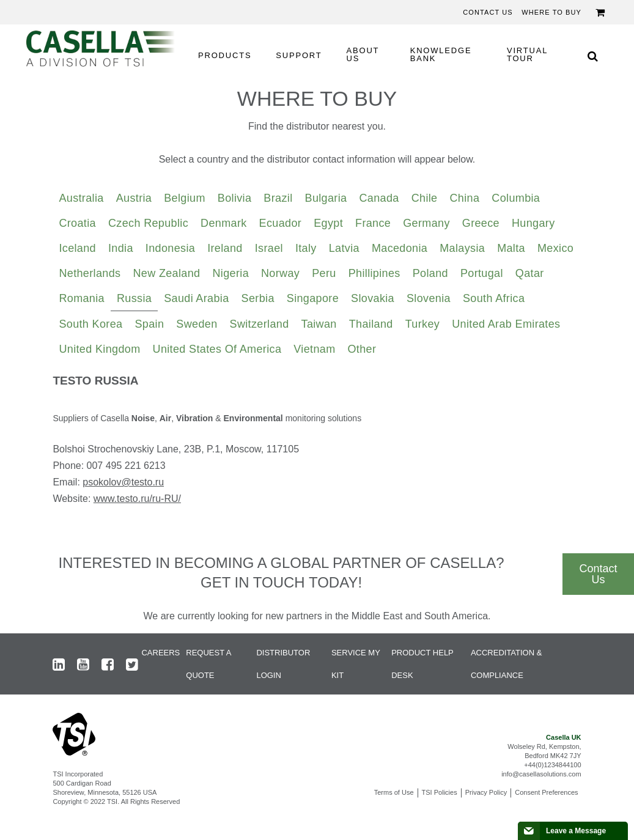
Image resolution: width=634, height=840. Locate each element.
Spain (149, 324)
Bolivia (235, 198)
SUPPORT (299, 55)
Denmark (224, 223)
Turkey (423, 324)
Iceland (77, 248)
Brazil (278, 198)
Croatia (77, 223)
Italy (306, 248)
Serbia (258, 298)
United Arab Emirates (506, 324)
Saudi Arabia (196, 298)
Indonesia (170, 248)
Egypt (328, 223)
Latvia (344, 248)
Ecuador (281, 223)
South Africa (494, 298)
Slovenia (429, 298)
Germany (426, 223)
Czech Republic (148, 223)
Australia (81, 198)
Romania (82, 298)
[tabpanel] (317, 444)
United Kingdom (99, 349)
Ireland (225, 248)
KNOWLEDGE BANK (441, 54)
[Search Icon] (592, 56)
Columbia (516, 198)
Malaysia (462, 248)
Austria (134, 198)
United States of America (217, 349)
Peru (324, 273)
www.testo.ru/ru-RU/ (137, 499)
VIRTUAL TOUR (527, 54)
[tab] (81, 199)
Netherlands (90, 273)
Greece (481, 223)
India (121, 248)
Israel (269, 248)
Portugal (482, 273)
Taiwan (319, 324)
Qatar (530, 273)
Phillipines (374, 273)
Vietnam (314, 349)
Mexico (555, 248)
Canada (379, 198)
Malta (511, 248)
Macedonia (400, 248)
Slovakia (373, 298)
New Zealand (166, 273)
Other (362, 349)
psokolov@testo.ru (123, 482)
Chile (425, 198)
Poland (430, 273)
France (373, 223)
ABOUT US (363, 54)
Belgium (185, 198)
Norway (280, 273)
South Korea (90, 324)
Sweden (197, 324)
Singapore (313, 298)
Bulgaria (326, 198)
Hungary (533, 223)
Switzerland (260, 324)
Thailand (371, 324)
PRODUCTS (225, 55)
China (464, 198)
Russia (134, 298)
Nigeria (230, 273)
